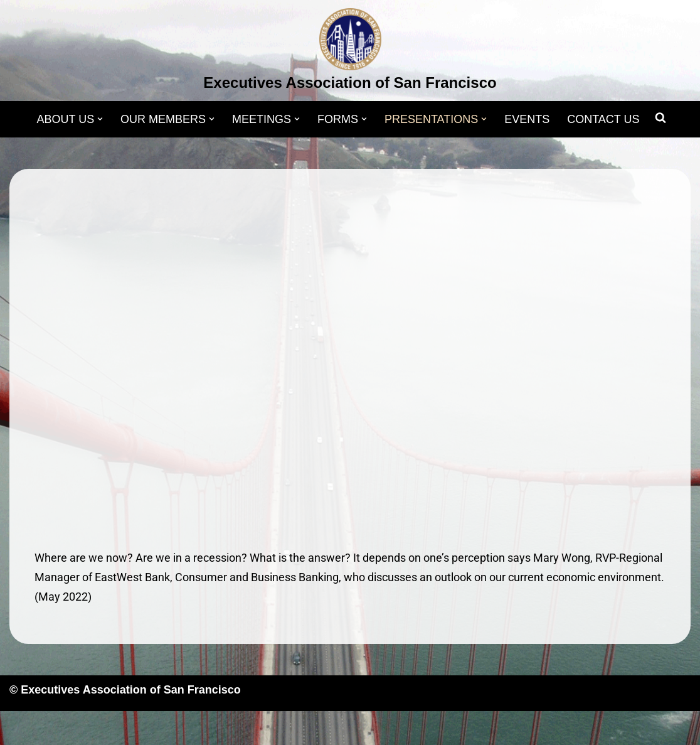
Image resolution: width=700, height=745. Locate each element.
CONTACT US (603, 119)
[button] (100, 119)
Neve (23, 728)
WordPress (136, 728)
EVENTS (527, 119)
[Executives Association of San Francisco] (350, 52)
